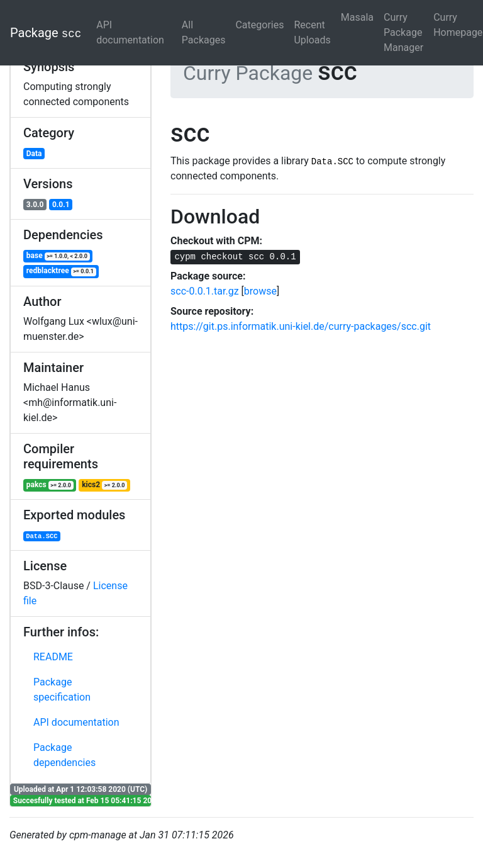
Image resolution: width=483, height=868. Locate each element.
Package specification (62, 690)
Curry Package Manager (403, 32)
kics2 (104, 485)
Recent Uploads (312, 32)
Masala (357, 17)
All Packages (204, 32)
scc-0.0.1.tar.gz (205, 291)
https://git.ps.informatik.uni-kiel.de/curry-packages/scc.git (301, 326)
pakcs (50, 485)
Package (46, 33)
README (53, 657)
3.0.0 (35, 205)
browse (260, 291)
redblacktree (61, 271)
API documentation (130, 32)
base (58, 256)
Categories (259, 25)
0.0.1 (61, 205)
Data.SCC (42, 536)
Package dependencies (64, 755)
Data (34, 154)
